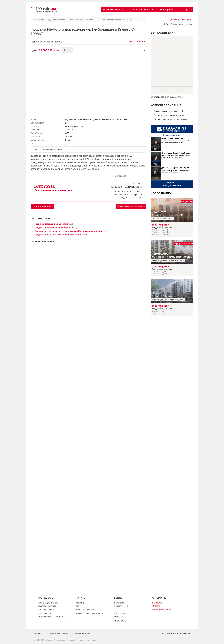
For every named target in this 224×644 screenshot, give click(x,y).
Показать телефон (45, 186)
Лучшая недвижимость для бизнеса (170, 119)
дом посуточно (44, 613)
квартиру (80, 602)
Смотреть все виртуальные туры (167, 97)
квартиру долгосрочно (48, 602)
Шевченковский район (92, 20)
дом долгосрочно (46, 610)
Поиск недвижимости (114, 9)
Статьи (117, 610)
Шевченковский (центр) (89, 119)
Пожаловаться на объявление (131, 206)
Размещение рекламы (163, 610)
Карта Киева (120, 620)
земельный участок (85, 610)
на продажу (52, 224)
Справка (156, 606)
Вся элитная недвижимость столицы (171, 115)
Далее (183, 90)
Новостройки (167, 9)
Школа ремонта (121, 613)
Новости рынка (121, 606)
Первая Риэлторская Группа (60, 640)
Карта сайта (39, 633)
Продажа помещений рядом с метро (69, 231)
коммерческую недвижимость (51, 617)
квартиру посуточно (47, 606)
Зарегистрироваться (183, 24)
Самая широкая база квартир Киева (170, 111)
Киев (125, 119)
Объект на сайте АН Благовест (128, 192)
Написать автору (42, 206)
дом (78, 606)
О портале (157, 602)
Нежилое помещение (75, 126)
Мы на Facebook (83, 633)
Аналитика (119, 602)
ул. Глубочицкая (110, 20)
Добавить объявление (181, 19)
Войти (166, 24)
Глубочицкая (71, 119)
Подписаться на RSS (60, 633)
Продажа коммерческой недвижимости (64, 20)
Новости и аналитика (142, 9)
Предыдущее (161, 90)
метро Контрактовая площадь (48, 149)
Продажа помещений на (54, 227)
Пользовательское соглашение (175, 633)
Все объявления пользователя (53, 190)
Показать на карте (137, 42)
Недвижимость (39, 20)
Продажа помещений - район (61, 235)
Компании (119, 617)
